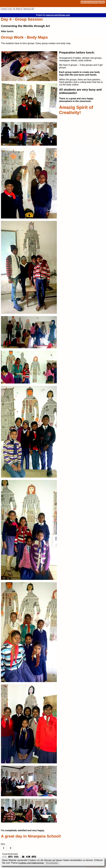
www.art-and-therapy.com (58, 15)
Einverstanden (52, 863)
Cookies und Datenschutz (31, 863)
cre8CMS (101, 867)
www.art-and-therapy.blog (93, 2)
